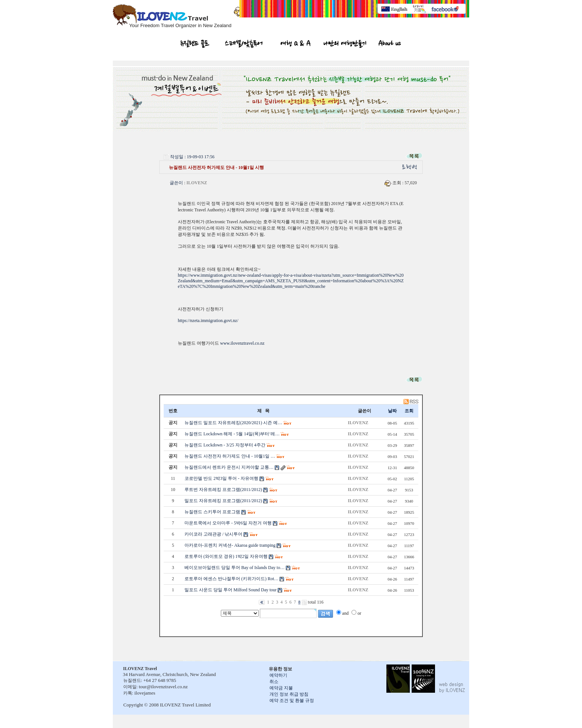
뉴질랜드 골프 (195, 45)
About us (389, 45)
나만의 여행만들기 (345, 45)
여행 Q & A (296, 45)
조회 (409, 411)
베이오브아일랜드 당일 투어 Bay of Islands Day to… (235, 568)
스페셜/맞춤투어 (244, 45)
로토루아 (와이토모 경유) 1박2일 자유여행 (226, 556)
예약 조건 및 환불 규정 (292, 701)
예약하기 (278, 675)
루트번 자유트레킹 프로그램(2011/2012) (223, 490)
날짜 (392, 411)
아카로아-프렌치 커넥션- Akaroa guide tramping (230, 545)
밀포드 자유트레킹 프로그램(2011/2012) (223, 501)
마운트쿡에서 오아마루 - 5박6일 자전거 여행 (228, 523)
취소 (274, 682)
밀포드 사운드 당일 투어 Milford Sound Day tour (230, 590)
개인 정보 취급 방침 (289, 694)
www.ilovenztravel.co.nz (242, 343)
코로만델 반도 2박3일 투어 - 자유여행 (221, 478)
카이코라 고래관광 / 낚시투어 (213, 534)
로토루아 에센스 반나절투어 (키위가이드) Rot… (231, 579)
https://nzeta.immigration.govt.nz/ (208, 321)
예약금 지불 (281, 688)
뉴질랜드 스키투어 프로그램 (212, 512)
